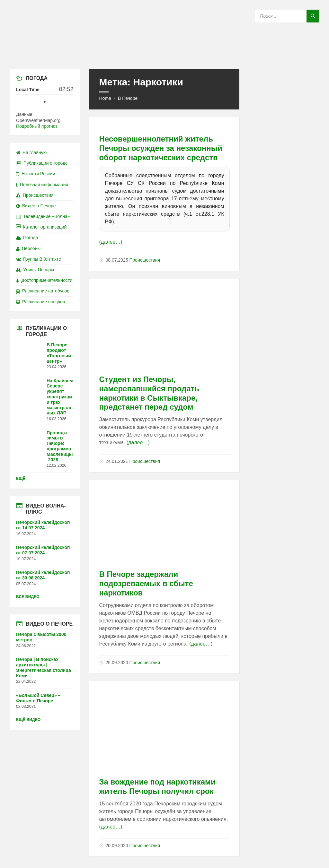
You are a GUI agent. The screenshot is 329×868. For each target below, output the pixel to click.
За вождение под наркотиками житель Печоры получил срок (157, 786)
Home (105, 98)
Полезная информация (42, 185)
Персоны (28, 248)
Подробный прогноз (37, 126)
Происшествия (145, 260)
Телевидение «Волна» (43, 216)
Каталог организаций (41, 227)
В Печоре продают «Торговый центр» (59, 353)
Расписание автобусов (43, 291)
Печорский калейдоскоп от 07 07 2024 (43, 550)
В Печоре (128, 98)
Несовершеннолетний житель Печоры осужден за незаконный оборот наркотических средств (161, 148)
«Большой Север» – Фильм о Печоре (38, 698)
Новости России (36, 174)
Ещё (21, 479)
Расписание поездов (40, 302)
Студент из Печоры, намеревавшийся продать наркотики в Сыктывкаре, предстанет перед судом (149, 393)
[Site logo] (164, 56)
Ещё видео (28, 720)
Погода (27, 238)
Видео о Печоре (36, 206)
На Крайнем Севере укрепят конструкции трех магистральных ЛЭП (60, 397)
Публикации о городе (42, 163)
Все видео (28, 597)
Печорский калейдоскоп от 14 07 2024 (43, 525)
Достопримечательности (44, 280)
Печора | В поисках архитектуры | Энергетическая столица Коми (44, 667)
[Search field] (287, 16)
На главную (31, 152)
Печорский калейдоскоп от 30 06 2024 (43, 575)
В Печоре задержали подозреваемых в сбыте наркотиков (146, 583)
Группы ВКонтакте (39, 259)
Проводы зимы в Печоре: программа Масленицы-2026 (60, 446)
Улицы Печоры (35, 270)
